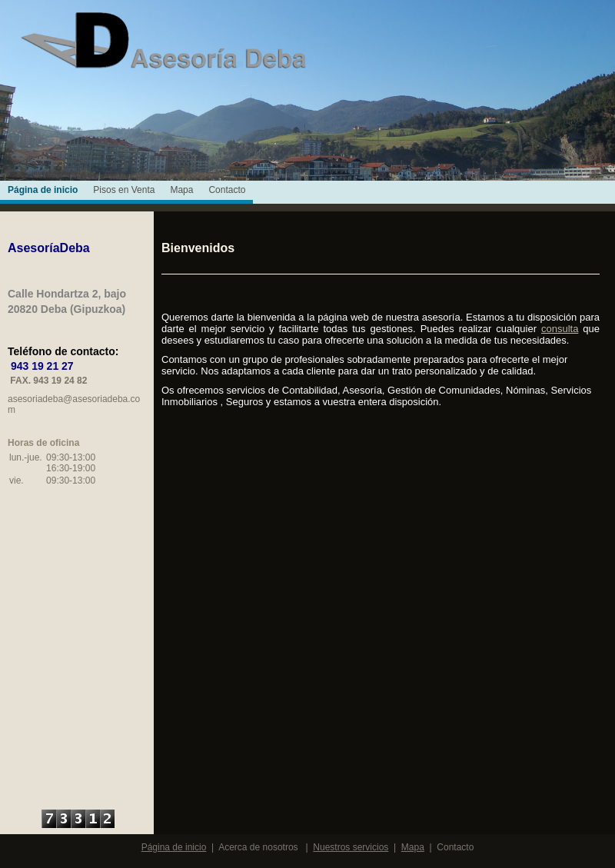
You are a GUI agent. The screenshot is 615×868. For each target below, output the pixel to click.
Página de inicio (43, 190)
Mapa (181, 190)
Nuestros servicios (351, 847)
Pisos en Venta (124, 190)
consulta (560, 329)
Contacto (227, 190)
